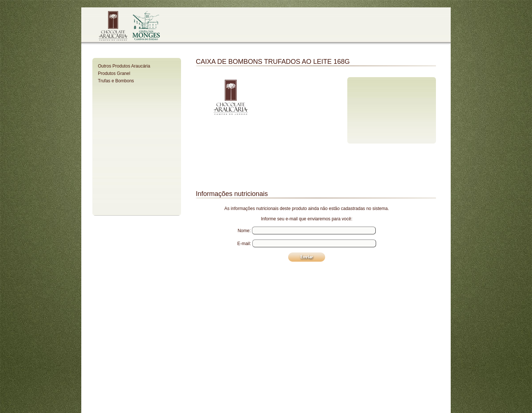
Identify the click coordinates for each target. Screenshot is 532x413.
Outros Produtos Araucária (124, 66)
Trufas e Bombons (116, 81)
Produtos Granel (114, 73)
